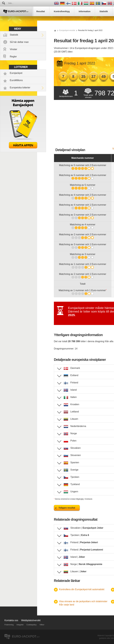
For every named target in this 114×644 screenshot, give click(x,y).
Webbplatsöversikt (31, 620)
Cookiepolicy (31, 625)
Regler (13, 57)
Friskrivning (9, 625)
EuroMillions (16, 80)
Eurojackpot (16, 73)
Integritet (20, 625)
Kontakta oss (11, 620)
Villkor (42, 625)
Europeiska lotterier (20, 88)
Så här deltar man (19, 42)
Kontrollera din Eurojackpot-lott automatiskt (82, 589)
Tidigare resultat (67, 508)
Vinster (14, 49)
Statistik (14, 35)
